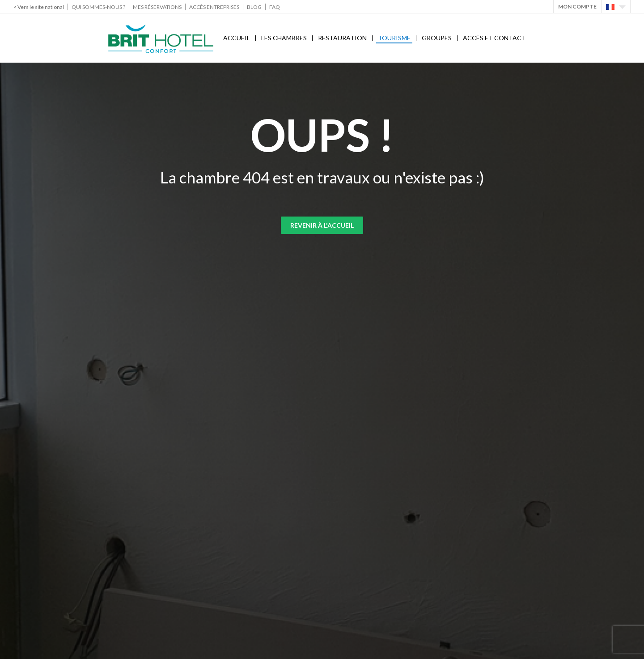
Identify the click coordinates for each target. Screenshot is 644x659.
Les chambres (284, 38)
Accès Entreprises (214, 7)
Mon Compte (577, 6)
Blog (254, 7)
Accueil (237, 38)
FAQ (275, 7)
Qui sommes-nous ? (98, 7)
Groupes (437, 38)
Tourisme (394, 38)
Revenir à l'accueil (322, 225)
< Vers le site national (39, 7)
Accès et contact (494, 38)
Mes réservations (157, 7)
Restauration (342, 38)
